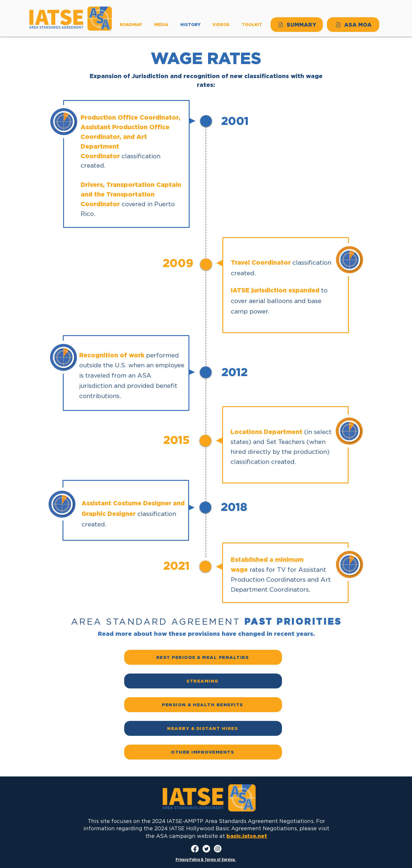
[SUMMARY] (297, 25)
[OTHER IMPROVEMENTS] (203, 752)
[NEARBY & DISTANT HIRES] (203, 728)
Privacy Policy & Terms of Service (205, 860)
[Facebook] (195, 849)
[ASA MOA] (353, 25)
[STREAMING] (203, 681)
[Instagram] (218, 849)
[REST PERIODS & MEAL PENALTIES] (203, 657)
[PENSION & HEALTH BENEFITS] (203, 705)
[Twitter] (206, 849)
